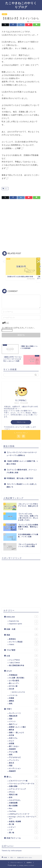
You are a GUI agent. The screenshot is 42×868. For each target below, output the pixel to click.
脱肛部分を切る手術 (18, 692)
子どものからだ (24, 757)
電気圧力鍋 (24, 795)
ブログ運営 (22, 650)
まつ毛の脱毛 (24, 681)
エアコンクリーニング (24, 789)
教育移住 (24, 639)
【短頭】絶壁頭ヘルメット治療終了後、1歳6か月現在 (22, 463)
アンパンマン (24, 760)
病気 (24, 704)
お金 (22, 656)
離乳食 (24, 730)
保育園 (24, 744)
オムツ (24, 741)
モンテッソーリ (24, 713)
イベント (24, 722)
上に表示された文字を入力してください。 (19, 328)
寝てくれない (24, 746)
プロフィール (21, 422)
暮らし (22, 777)
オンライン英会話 (24, 642)
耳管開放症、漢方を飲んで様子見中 (20, 478)
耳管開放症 (24, 675)
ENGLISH (22, 617)
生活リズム (24, 738)
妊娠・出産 (22, 629)
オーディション (24, 769)
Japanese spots (24, 624)
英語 (22, 635)
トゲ (24, 830)
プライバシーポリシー (17, 863)
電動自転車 (24, 716)
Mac (24, 808)
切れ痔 (24, 689)
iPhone (24, 792)
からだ (22, 671)
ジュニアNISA (24, 660)
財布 (24, 797)
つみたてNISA (24, 663)
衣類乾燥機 (24, 803)
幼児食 (24, 735)
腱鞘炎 (24, 701)
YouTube (24, 811)
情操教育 (24, 771)
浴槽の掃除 (24, 786)
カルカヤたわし (24, 800)
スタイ (6, 189)
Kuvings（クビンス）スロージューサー (24, 818)
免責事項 (29, 863)
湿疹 (24, 719)
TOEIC (24, 645)
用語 (24, 766)
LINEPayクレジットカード (24, 814)
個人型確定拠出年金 (24, 666)
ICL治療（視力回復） (24, 678)
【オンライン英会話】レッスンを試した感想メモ (22, 486)
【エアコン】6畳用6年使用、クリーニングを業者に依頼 (22, 471)
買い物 (24, 833)
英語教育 (24, 749)
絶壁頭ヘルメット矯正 (24, 727)
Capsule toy (24, 621)
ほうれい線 (24, 686)
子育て (4, 14)
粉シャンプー (24, 683)
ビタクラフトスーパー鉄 (24, 781)
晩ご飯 (24, 824)
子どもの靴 (24, 752)
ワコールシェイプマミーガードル (24, 784)
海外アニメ (24, 724)
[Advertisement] (21, 225)
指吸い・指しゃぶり (24, 733)
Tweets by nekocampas (12, 851)
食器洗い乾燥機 (24, 822)
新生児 (24, 763)
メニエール (24, 695)
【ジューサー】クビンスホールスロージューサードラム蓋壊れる (22, 454)
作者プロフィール (22, 838)
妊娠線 (24, 698)
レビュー (24, 827)
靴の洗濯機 (24, 806)
